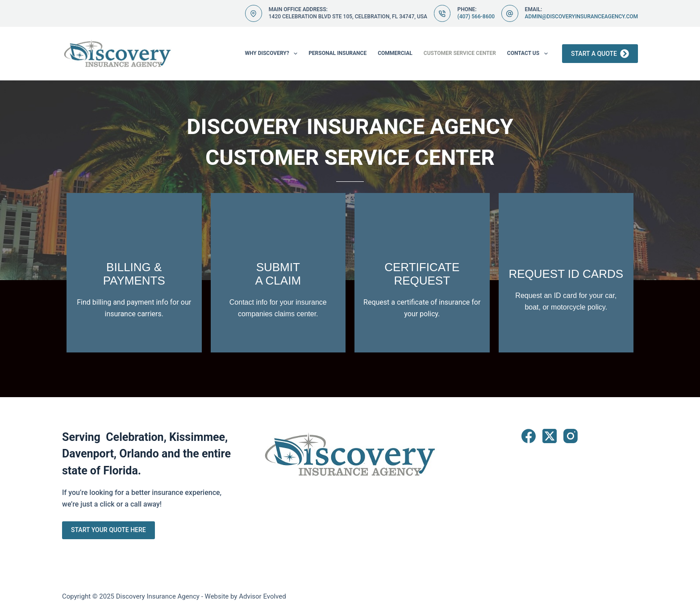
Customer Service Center (460, 53)
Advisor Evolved (262, 596)
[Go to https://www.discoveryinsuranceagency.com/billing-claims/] (134, 273)
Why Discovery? (273, 54)
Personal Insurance (337, 53)
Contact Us (529, 54)
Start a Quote (600, 54)
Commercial (395, 53)
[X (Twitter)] (550, 436)
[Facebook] (529, 436)
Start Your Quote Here (108, 530)
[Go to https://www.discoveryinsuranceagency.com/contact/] (422, 273)
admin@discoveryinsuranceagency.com (581, 17)
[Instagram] (571, 436)
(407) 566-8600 (476, 17)
